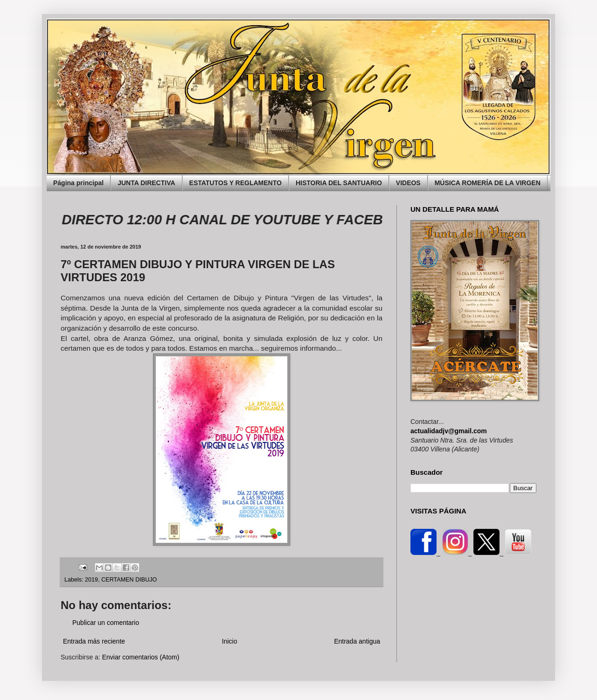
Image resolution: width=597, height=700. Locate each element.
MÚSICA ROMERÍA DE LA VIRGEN (488, 183)
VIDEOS (408, 183)
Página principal (78, 183)
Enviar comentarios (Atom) (141, 657)
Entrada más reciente (94, 641)
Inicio (230, 641)
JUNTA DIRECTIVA (146, 183)
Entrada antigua (357, 641)
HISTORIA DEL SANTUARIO (339, 183)
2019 (91, 580)
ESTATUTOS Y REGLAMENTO (236, 183)
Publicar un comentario (106, 623)
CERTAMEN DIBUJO (129, 580)
